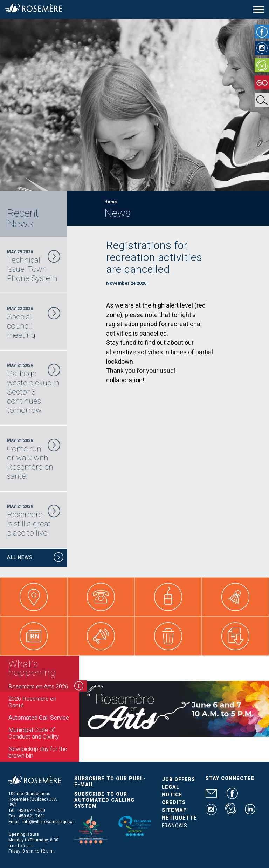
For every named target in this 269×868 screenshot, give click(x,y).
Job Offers (178, 779)
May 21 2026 (34, 389)
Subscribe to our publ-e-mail (110, 782)
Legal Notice (172, 791)
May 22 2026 (34, 323)
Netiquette (180, 818)
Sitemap (174, 810)
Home (111, 202)
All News (35, 559)
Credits (174, 803)
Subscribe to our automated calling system (104, 800)
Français (175, 826)
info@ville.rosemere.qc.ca (48, 822)
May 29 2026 (34, 266)
